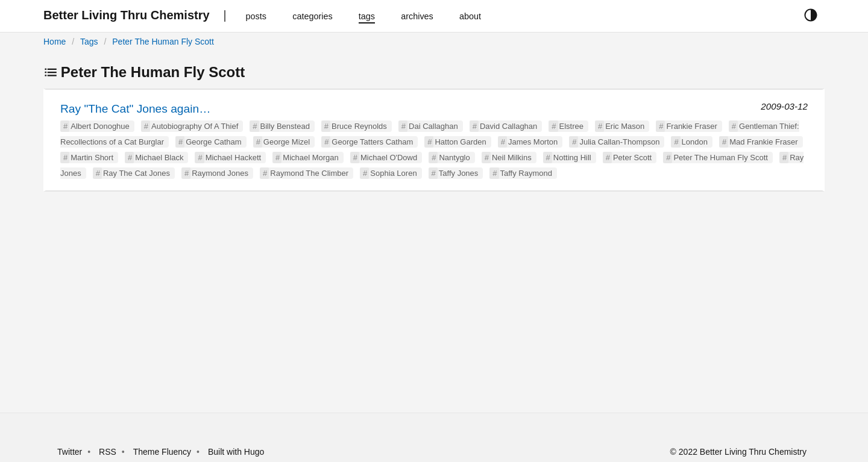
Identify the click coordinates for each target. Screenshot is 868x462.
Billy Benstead (285, 126)
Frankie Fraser (692, 126)
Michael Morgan (311, 158)
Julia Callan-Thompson (619, 142)
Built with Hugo (236, 452)
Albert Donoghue (100, 126)
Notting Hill (572, 158)
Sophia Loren (393, 173)
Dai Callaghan (433, 126)
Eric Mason (625, 126)
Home (55, 42)
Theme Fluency (163, 452)
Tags (89, 42)
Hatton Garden (460, 142)
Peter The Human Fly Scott (163, 42)
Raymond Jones (220, 173)
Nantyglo (454, 158)
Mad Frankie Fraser (763, 142)
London (695, 142)
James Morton (533, 142)
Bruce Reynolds (359, 126)
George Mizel (287, 142)
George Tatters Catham (372, 142)
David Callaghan (508, 126)
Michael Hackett (233, 158)
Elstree (571, 126)
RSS (108, 452)
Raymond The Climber (309, 173)
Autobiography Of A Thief (195, 126)
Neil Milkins (512, 158)
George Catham (214, 142)
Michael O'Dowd (389, 158)
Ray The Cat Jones (137, 173)
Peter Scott (632, 158)
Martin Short (92, 158)
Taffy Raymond (526, 173)
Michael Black (159, 158)
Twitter (70, 452)
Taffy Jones (459, 173)
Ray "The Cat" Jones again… (135, 109)
